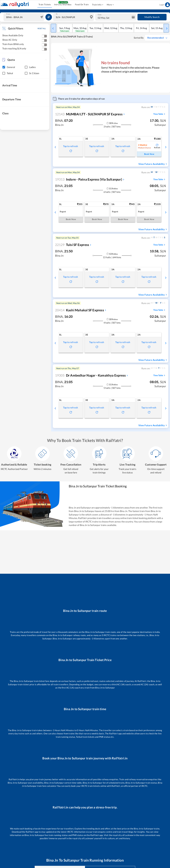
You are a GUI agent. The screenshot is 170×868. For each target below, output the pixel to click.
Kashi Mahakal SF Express (80, 310)
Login (165, 5)
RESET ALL (42, 28)
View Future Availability (153, 164)
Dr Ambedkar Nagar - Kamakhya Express (91, 375)
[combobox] (24, 17)
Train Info (98, 5)
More (110, 5)
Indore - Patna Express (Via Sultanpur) (89, 179)
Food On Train (82, 5)
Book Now (149, 154)
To (57, 14)
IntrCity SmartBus (63, 5)
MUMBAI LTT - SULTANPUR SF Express (89, 114)
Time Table (160, 114)
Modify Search (152, 17)
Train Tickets (45, 5)
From (8, 14)
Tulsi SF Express (72, 245)
